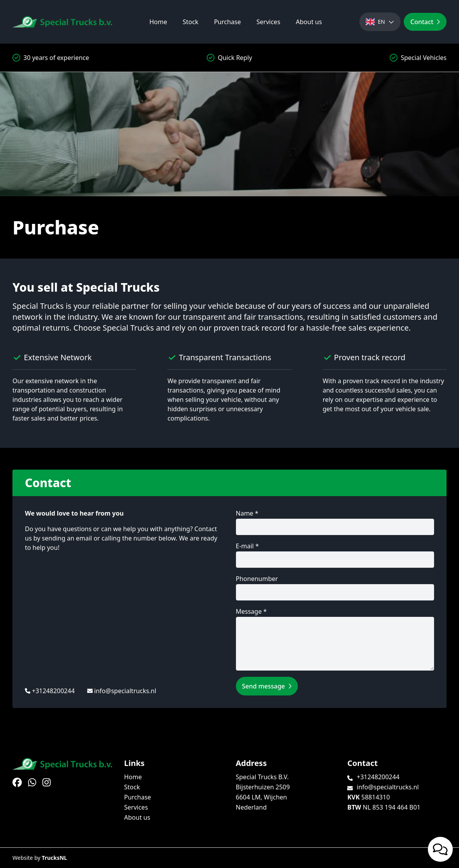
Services (268, 22)
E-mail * (335, 555)
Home (158, 22)
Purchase (228, 22)
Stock (190, 22)
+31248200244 (53, 691)
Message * (335, 639)
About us (309, 22)
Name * (335, 522)
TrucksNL (54, 858)
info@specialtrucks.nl (125, 691)
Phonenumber (335, 587)
